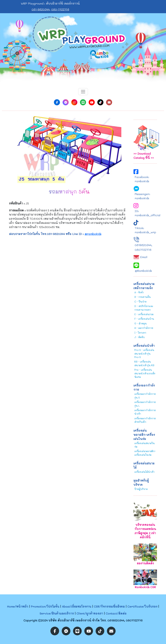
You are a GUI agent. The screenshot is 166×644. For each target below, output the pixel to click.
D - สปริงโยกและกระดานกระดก (144, 308)
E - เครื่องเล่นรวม (144, 314)
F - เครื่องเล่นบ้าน (144, 319)
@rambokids (93, 234)
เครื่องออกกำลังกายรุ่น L (145, 404)
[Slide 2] (86, 77)
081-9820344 (41, 9)
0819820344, (143, 245)
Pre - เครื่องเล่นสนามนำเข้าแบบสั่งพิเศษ (145, 373)
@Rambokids (143, 271)
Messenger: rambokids (142, 196)
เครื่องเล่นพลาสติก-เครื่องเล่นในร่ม (145, 453)
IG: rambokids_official (148, 213)
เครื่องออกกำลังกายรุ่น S (145, 396)
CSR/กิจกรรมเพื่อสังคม (109, 606)
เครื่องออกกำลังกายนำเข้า (145, 412)
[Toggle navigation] (83, 92)
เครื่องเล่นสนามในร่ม (145, 445)
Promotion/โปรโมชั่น (45, 606)
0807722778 (143, 250)
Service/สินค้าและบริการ (57, 613)
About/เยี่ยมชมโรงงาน (77, 606)
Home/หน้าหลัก (18, 606)
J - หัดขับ (139, 337)
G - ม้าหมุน (141, 323)
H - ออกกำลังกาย (144, 328)
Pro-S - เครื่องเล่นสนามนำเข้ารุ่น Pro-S (144, 353)
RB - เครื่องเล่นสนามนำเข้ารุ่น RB (144, 363)
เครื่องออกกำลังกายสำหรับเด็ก (145, 420)
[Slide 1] (80, 77)
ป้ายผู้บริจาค (141, 489)
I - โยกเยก (140, 333)
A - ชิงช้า (139, 292)
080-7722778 (60, 9)
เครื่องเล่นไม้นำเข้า (144, 472)
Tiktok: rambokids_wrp (145, 230)
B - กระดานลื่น (143, 297)
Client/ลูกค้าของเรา (90, 613)
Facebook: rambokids (142, 179)
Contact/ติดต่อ (116, 613)
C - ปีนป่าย (140, 302)
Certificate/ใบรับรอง (142, 606)
